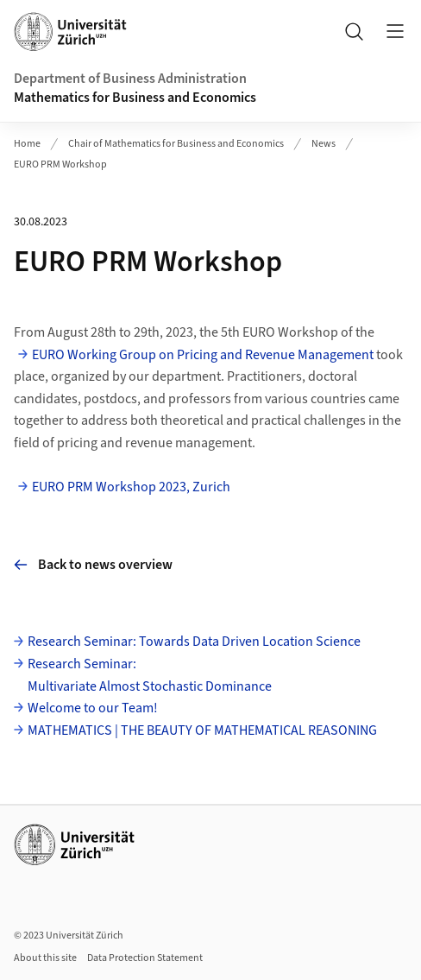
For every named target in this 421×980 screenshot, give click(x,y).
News (324, 144)
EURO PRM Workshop (60, 164)
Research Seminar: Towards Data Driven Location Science (194, 642)
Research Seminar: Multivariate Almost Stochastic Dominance (150, 675)
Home (27, 144)
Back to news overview (93, 565)
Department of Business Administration (130, 79)
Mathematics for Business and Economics (135, 98)
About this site (45, 958)
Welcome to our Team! (93, 708)
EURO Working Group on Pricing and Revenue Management (203, 355)
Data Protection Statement (145, 958)
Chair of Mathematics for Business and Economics (176, 144)
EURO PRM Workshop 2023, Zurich (131, 487)
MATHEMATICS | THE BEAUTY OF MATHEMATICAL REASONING (202, 730)
